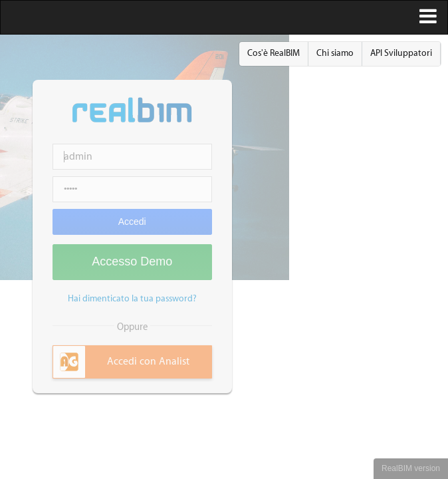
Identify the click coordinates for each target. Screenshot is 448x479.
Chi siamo (335, 53)
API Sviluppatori (401, 53)
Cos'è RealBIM (274, 53)
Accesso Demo (132, 261)
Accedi (132, 222)
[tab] (132, 362)
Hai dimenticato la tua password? (132, 298)
